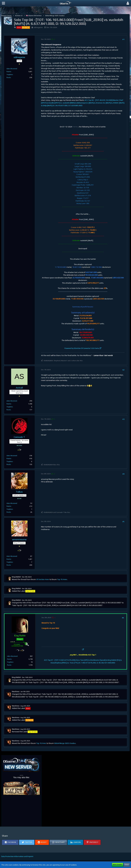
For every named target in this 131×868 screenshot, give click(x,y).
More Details (118, 865)
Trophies (10, 75)
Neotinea (16, 691)
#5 (123, 522)
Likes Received (12, 69)
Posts (9, 77)
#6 (123, 618)
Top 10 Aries (62, 579)
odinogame (38, 27)
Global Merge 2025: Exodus (65, 743)
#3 (123, 419)
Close (127, 865)
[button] (3, 3)
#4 (123, 474)
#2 (123, 370)
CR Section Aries (43, 579)
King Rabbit (16, 577)
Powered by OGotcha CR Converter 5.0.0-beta (82, 348)
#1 (123, 39)
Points (9, 72)
